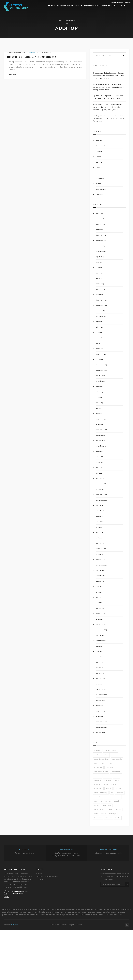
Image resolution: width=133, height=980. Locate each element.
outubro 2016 (100, 733)
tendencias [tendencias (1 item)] (98, 818)
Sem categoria (101, 189)
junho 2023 (100, 397)
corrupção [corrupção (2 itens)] (98, 776)
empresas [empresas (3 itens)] (108, 780)
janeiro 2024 (100, 359)
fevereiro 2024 (101, 354)
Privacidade (55, 925)
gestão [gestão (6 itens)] (113, 784)
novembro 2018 (101, 695)
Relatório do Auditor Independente (31, 57)
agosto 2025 (100, 257)
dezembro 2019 (101, 624)
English (72, 925)
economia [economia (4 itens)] (98, 780)
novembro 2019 (101, 630)
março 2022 (100, 478)
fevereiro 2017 (101, 711)
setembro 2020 (101, 576)
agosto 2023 (100, 387)
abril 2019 (99, 668)
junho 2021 (100, 527)
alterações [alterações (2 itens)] (98, 751)
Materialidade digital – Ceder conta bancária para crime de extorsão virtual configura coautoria (109, 87)
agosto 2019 (100, 646)
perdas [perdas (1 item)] (97, 805)
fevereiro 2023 (101, 419)
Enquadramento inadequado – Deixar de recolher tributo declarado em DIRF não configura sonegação (109, 76)
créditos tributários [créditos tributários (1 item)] (117, 776)
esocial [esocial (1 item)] (117, 780)
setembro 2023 (101, 381)
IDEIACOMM (15, 925)
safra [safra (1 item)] (96, 814)
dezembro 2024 (101, 300)
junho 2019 (100, 657)
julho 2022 (99, 457)
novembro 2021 (101, 500)
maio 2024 (99, 338)
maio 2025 (99, 273)
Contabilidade (101, 146)
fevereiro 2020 (101, 614)
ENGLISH (128, 3)
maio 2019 (99, 662)
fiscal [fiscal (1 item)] (106, 784)
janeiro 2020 (100, 619)
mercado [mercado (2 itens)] (97, 797)
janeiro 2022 (100, 489)
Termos (64, 925)
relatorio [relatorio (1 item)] (119, 809)
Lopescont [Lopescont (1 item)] (120, 793)
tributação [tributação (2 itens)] (108, 818)
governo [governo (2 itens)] (108, 788)
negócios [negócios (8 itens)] (117, 797)
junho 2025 (100, 268)
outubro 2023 (100, 376)
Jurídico (99, 173)
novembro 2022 (101, 435)
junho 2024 (100, 332)
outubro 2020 (100, 570)
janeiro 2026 (100, 230)
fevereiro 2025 (101, 289)
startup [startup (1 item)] (103, 814)
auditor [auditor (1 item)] (97, 755)
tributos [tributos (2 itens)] (118, 818)
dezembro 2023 (101, 365)
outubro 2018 (100, 700)
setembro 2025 (101, 251)
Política (98, 184)
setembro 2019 (101, 641)
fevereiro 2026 (101, 224)
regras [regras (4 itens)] (110, 809)
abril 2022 (99, 473)
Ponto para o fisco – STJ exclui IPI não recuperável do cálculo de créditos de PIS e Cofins (108, 119)
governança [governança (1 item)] (98, 788)
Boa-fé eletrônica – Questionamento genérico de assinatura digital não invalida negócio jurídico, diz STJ (107, 107)
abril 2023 (99, 408)
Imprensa (99, 167)
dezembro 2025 (101, 235)
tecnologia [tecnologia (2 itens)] (113, 814)
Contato (79, 925)
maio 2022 (99, 468)
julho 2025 (99, 262)
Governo (99, 162)
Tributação (100, 195)
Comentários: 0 (45, 53)
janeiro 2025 (100, 295)
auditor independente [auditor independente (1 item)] (101, 759)
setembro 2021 (101, 511)
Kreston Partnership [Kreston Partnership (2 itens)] (101, 793)
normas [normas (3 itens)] (108, 801)
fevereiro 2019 (101, 679)
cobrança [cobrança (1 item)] (111, 763)
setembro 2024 (101, 316)
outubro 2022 (100, 441)
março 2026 (100, 219)
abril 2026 (99, 213)
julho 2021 (99, 522)
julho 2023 (99, 392)
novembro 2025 (101, 241)
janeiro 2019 (100, 684)
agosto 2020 (100, 581)
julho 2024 (99, 327)
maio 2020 (99, 597)
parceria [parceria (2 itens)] (117, 801)
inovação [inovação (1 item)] (118, 788)
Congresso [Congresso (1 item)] (109, 768)
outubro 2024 (100, 311)
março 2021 (100, 543)
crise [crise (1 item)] (106, 776)
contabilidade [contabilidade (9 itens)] (116, 772)
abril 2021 (99, 538)
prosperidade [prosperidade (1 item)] (107, 805)
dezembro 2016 (101, 722)
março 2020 (100, 608)
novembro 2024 (101, 305)
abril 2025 (99, 278)
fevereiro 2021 (101, 549)
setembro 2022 (101, 446)
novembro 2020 (101, 565)
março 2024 (100, 349)
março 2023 (100, 414)
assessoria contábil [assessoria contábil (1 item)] (111, 751)
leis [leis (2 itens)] (112, 793)
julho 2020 (99, 587)
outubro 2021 (100, 506)
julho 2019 (99, 652)
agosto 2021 (100, 516)
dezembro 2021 (101, 495)
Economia (99, 151)
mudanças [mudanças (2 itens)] (107, 797)
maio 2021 (99, 533)
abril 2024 (99, 343)
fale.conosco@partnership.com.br (108, 853)
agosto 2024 (100, 322)
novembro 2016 (101, 727)
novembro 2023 (101, 370)
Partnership (100, 178)
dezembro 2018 (101, 689)
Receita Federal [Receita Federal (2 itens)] (100, 809)
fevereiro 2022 (101, 484)
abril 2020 (99, 603)
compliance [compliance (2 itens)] (98, 768)
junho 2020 (100, 592)
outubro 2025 (100, 246)
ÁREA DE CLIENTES (117, 3)
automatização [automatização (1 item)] (117, 759)
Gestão (98, 157)
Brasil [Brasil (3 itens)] (103, 763)
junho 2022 (100, 462)
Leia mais (12, 74)
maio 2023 (99, 403)
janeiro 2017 (100, 716)
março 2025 (100, 284)
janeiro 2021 (100, 554)
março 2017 (100, 706)
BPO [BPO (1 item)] (96, 763)
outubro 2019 (100, 635)
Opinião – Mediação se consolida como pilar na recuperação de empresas (109, 97)
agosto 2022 (100, 451)
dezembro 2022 (101, 430)
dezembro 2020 (101, 560)
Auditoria (32, 53)
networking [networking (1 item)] (98, 801)
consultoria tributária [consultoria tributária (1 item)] (101, 772)
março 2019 (100, 673)
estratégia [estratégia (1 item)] (98, 784)
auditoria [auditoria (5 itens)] (105, 755)
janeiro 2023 (100, 424)
